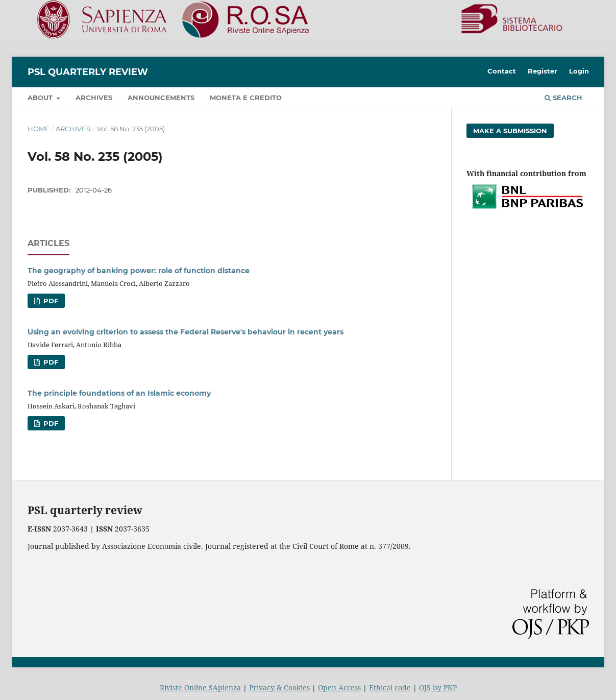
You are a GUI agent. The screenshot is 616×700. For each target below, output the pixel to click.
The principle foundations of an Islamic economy (119, 393)
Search (563, 98)
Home (39, 129)
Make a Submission (510, 131)
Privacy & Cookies (279, 687)
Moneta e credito (246, 98)
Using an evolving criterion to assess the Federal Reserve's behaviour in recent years (186, 332)
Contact (502, 71)
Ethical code (390, 687)
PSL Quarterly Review (88, 72)
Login (579, 71)
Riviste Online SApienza (200, 687)
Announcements (161, 98)
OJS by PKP (438, 687)
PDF (50, 301)
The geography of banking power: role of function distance (139, 271)
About (41, 98)
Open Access (339, 687)
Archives (94, 98)
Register (543, 71)
